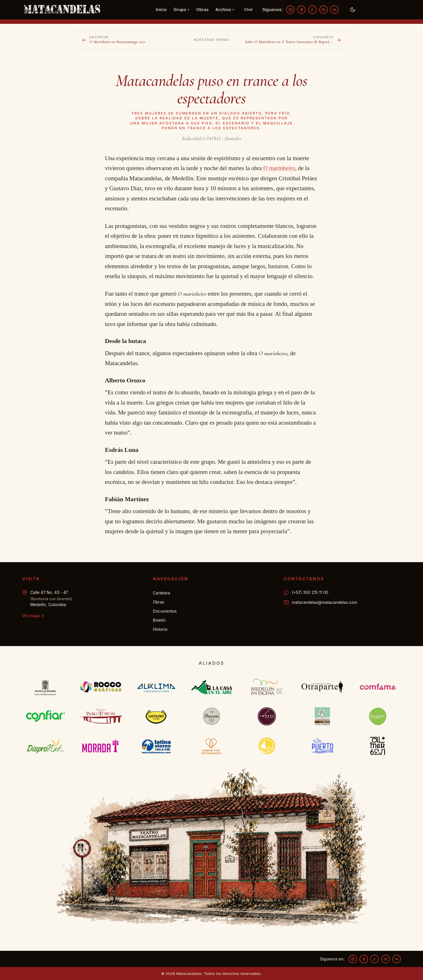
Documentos (165, 611)
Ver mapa (33, 616)
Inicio (161, 9)
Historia (160, 629)
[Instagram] (290, 10)
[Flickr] (334, 10)
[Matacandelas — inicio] (62, 10)
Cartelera (161, 593)
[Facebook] (301, 10)
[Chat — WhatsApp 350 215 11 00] (248, 10)
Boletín (159, 620)
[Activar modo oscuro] (353, 10)
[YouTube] (323, 10)
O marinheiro (279, 168)
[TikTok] (312, 10)
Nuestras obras (211, 40)
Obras (202, 9)
